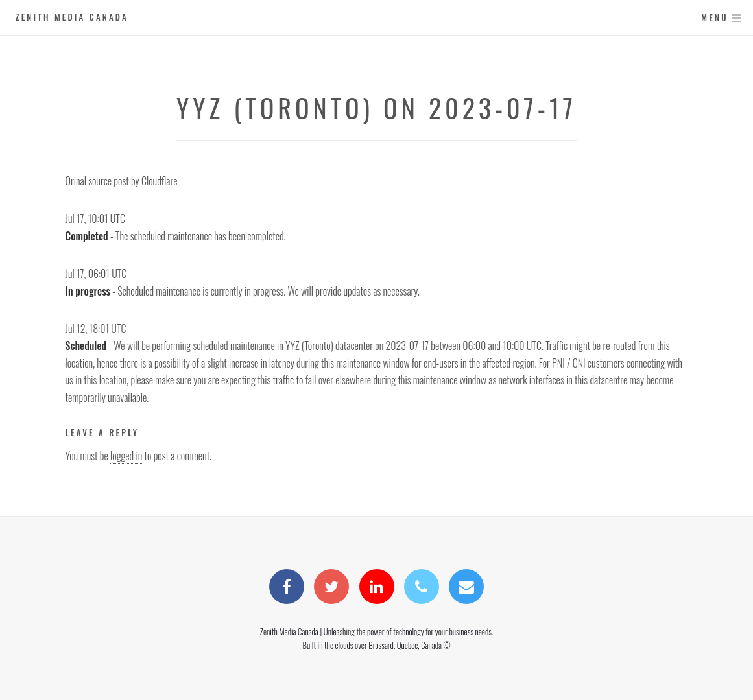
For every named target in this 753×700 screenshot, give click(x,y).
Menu (714, 18)
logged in (126, 456)
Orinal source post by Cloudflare (122, 181)
